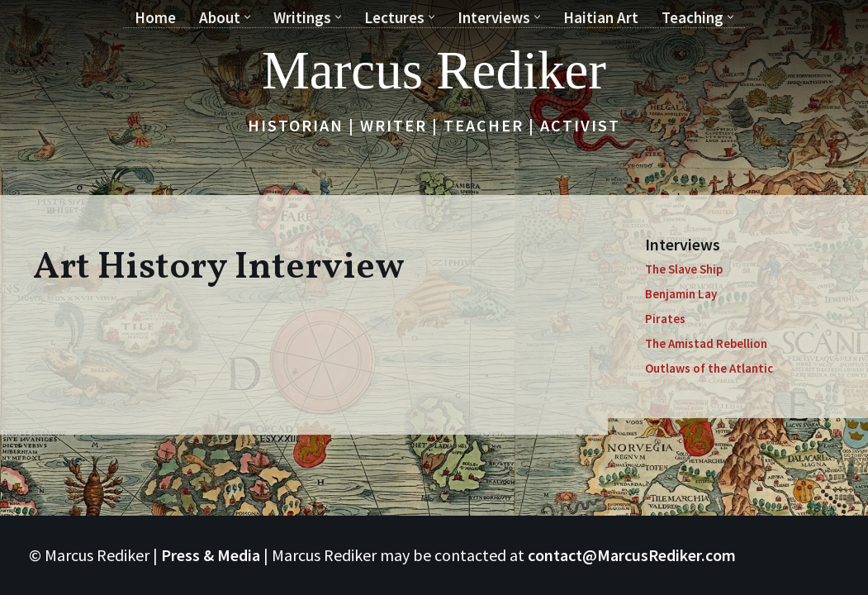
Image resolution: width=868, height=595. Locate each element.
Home (155, 17)
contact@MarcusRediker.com (632, 555)
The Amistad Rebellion (706, 343)
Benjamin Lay (681, 294)
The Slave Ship (684, 269)
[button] (247, 17)
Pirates (665, 319)
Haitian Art (601, 17)
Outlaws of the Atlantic (709, 368)
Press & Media (211, 555)
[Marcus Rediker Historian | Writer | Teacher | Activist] (434, 70)
